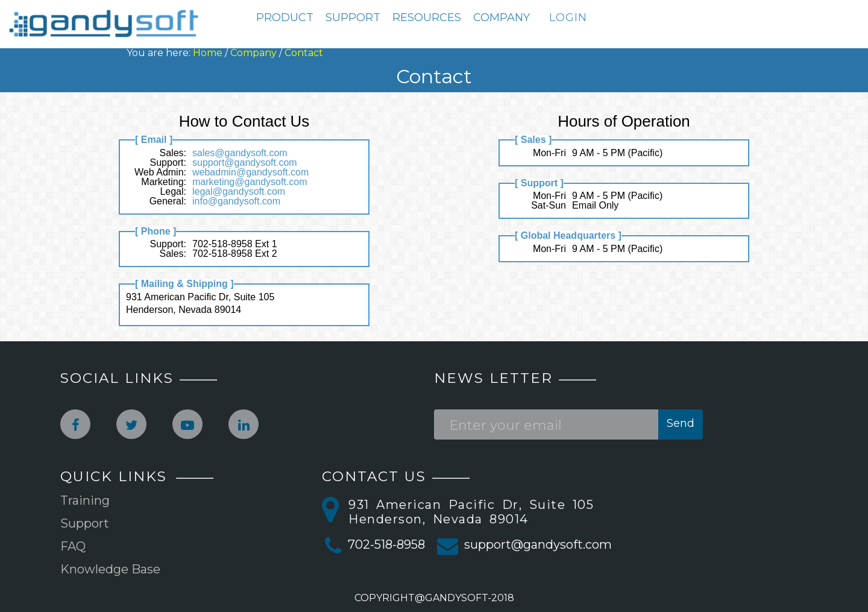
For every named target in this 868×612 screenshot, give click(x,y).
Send (681, 423)
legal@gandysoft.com (239, 191)
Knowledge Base (110, 569)
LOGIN (568, 17)
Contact (304, 53)
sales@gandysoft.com (240, 153)
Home (208, 53)
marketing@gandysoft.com (250, 182)
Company (253, 53)
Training (85, 500)
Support (85, 523)
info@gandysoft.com (236, 201)
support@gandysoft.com (245, 162)
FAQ (73, 546)
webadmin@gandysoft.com (250, 172)
